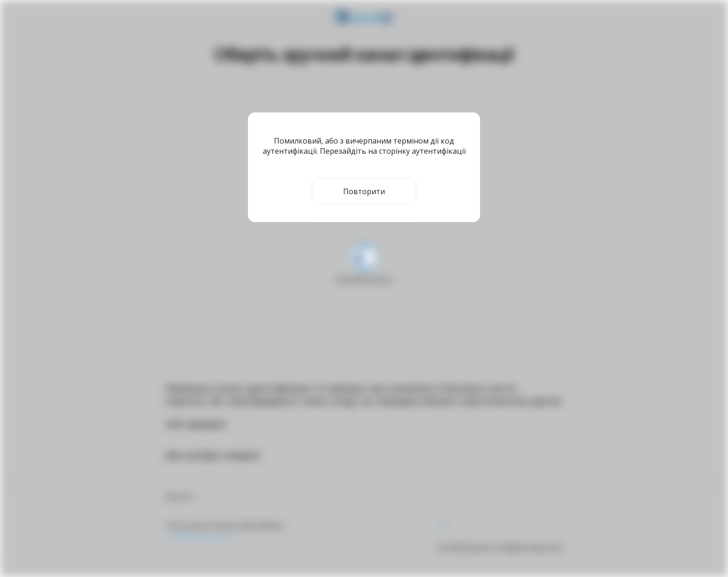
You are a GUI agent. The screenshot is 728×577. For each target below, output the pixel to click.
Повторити (364, 191)
